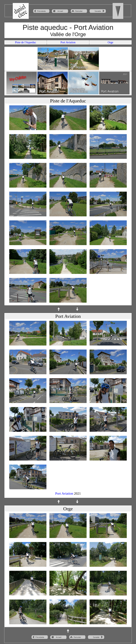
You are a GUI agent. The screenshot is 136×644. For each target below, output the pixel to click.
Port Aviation (68, 42)
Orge (110, 42)
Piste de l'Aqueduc (26, 42)
